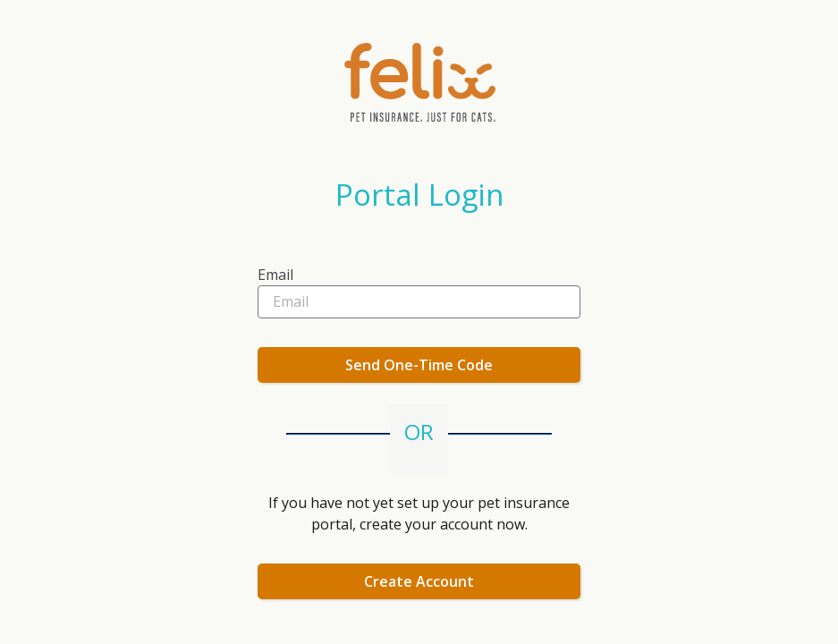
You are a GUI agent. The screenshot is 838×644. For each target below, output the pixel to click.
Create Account (419, 581)
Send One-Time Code (419, 365)
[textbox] (419, 280)
